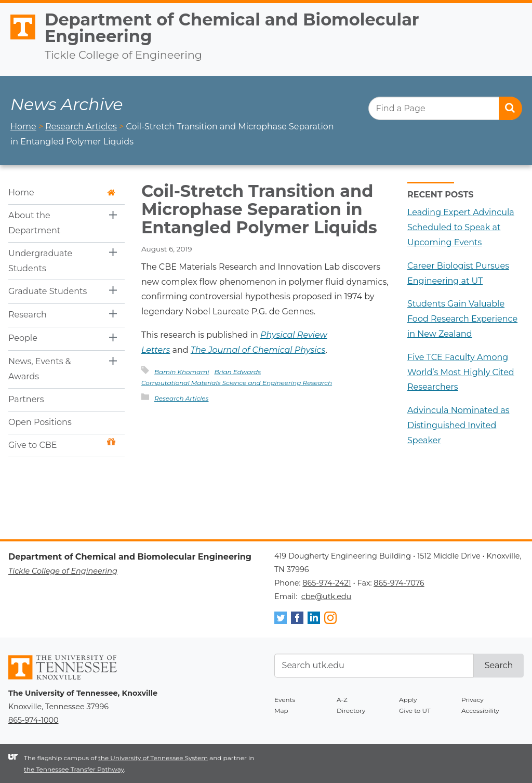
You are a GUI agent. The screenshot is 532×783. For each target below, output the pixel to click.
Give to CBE (62, 444)
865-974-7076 (399, 583)
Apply (408, 700)
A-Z (342, 700)
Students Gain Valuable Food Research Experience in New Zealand (462, 319)
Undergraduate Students (40, 261)
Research (28, 315)
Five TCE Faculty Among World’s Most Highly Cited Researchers (461, 372)
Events (285, 700)
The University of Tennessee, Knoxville (18, 40)
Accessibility (480, 711)
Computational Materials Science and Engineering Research (237, 383)
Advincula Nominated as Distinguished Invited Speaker (458, 425)
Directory (351, 711)
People (23, 338)
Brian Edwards (237, 372)
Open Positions (40, 422)
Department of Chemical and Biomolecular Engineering (232, 28)
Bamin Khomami (182, 372)
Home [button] (62, 193)
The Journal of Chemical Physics (258, 350)
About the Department (34, 223)
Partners (26, 399)
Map (281, 711)
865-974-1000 (33, 720)
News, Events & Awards (40, 369)
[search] (445, 108)
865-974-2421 (327, 583)
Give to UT (415, 711)
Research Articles (181, 398)
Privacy (473, 700)
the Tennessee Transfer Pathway (74, 769)
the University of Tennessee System (153, 758)
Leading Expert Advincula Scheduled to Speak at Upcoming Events (461, 227)
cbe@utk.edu (327, 596)
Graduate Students (48, 291)
